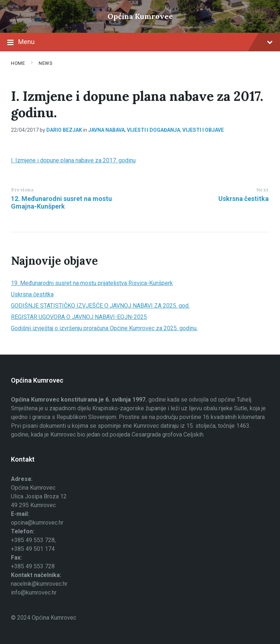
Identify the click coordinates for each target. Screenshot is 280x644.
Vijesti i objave (203, 130)
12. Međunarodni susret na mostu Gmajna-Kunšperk (61, 202)
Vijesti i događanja (153, 130)
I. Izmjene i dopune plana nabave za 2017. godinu (73, 160)
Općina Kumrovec (140, 16)
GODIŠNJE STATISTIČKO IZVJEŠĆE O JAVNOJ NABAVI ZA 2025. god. (100, 306)
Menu (140, 43)
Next (262, 190)
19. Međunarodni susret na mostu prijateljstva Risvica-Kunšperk (92, 283)
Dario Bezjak (64, 130)
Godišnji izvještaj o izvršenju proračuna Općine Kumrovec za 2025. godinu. (104, 328)
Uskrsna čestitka (244, 199)
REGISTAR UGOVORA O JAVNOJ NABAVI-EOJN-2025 (79, 317)
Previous (22, 190)
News (46, 63)
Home (18, 63)
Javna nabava (106, 130)
